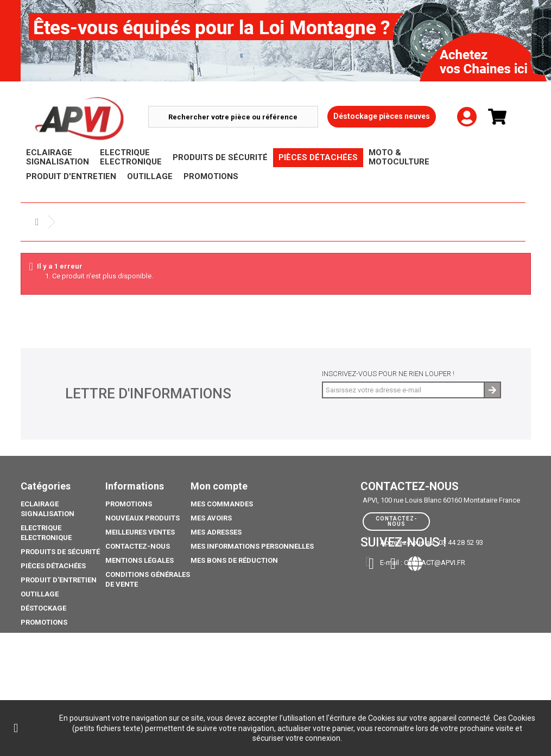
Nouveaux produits (142, 518)
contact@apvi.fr (435, 563)
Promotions (44, 622)
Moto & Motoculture (61, 636)
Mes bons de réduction (234, 560)
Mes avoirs (211, 518)
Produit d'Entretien (59, 580)
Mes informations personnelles (252, 546)
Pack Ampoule (47, 650)
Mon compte (219, 486)
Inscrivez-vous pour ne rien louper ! (388, 374)
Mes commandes (222, 504)
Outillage (40, 594)
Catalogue (41, 688)
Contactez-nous (138, 546)
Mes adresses (216, 532)
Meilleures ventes (140, 532)
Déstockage (43, 608)
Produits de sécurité (60, 552)
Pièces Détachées (53, 566)
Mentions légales (140, 560)
